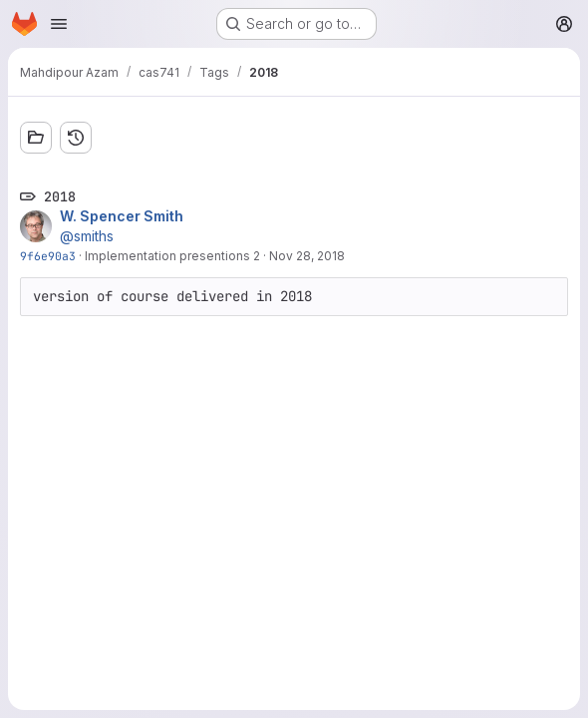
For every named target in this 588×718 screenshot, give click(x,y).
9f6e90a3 (48, 256)
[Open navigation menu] (59, 24)
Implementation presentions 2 (172, 256)
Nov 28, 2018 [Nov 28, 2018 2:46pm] (307, 256)
